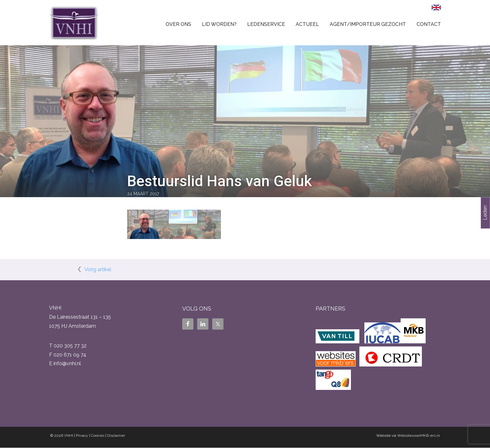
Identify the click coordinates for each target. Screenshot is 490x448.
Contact (429, 24)
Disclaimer (116, 436)
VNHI (69, 436)
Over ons (178, 24)
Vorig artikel (98, 269)
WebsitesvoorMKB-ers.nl (418, 436)
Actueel (307, 24)
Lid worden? (219, 24)
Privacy (82, 436)
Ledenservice (266, 24)
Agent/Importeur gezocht (368, 24)
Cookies (98, 436)
